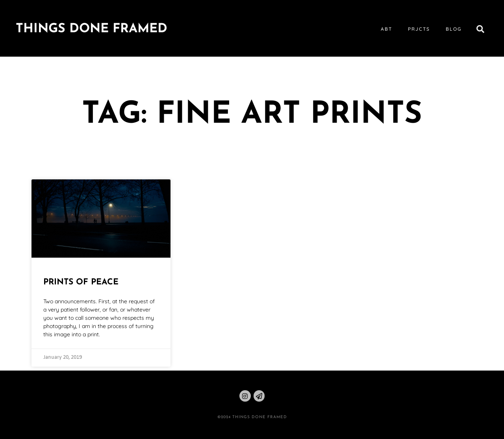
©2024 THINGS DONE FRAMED (252, 417)
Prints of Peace (81, 282)
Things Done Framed (92, 29)
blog (454, 29)
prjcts (419, 29)
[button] (480, 29)
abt (386, 29)
